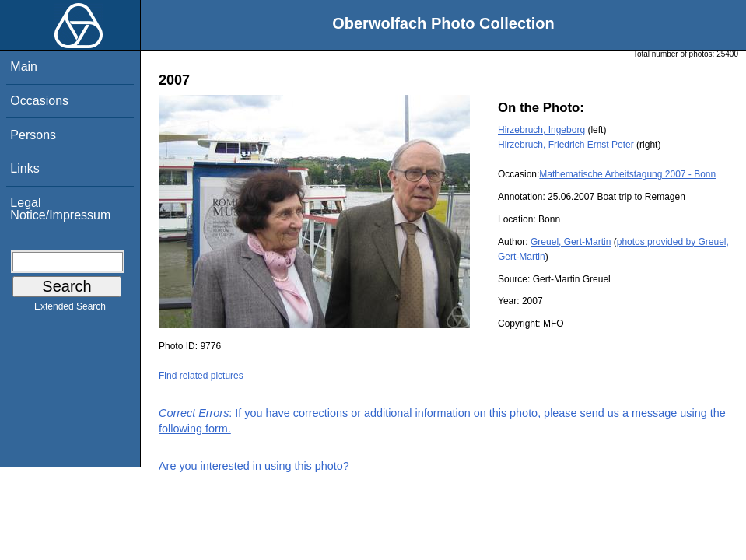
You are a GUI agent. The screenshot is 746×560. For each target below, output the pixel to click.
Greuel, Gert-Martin (571, 242)
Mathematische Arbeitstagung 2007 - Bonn (627, 174)
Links (25, 168)
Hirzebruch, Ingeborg (541, 130)
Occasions (39, 101)
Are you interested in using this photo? (254, 466)
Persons (33, 135)
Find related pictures (201, 376)
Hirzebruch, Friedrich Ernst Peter (566, 145)
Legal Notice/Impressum (60, 209)
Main (24, 66)
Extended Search (70, 310)
